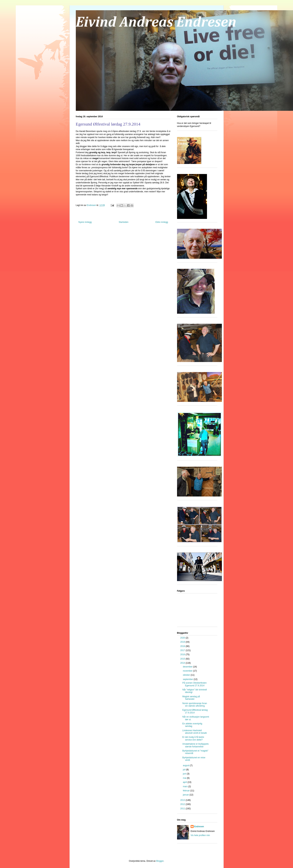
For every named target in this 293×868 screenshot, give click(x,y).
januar (186, 795)
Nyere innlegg (85, 222)
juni (185, 774)
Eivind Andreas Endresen (156, 23)
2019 (183, 642)
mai (185, 778)
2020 (183, 638)
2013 (183, 800)
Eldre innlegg (162, 222)
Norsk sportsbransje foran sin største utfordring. (195, 705)
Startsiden (123, 222)
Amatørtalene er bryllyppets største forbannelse (195, 745)
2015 (183, 659)
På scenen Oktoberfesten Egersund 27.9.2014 (194, 684)
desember (188, 667)
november (188, 671)
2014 (183, 663)
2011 (183, 809)
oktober (187, 675)
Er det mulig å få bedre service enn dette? (193, 738)
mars (185, 786)
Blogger (160, 861)
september (188, 679)
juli (184, 770)
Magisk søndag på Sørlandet (191, 698)
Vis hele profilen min (200, 835)
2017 (183, 650)
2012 (183, 804)
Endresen (199, 827)
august (186, 765)
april (185, 782)
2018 (183, 646)
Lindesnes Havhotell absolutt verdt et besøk (194, 732)
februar (186, 791)
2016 (183, 655)
